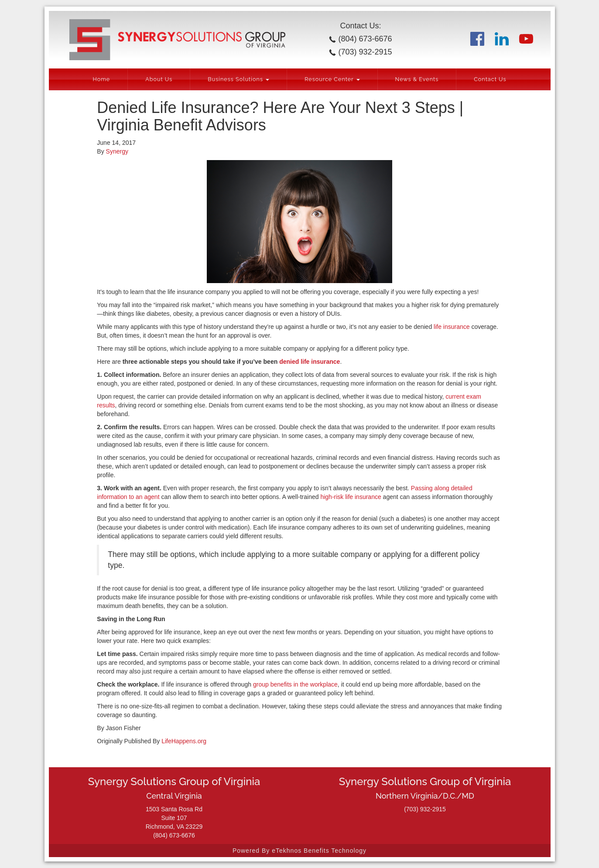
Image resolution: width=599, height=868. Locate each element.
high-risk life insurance (351, 497)
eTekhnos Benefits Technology (319, 851)
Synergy (117, 151)
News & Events (417, 79)
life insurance (452, 327)
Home (101, 79)
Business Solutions (238, 79)
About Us (159, 79)
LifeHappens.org (184, 741)
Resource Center (332, 79)
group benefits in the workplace (295, 684)
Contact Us (490, 79)
